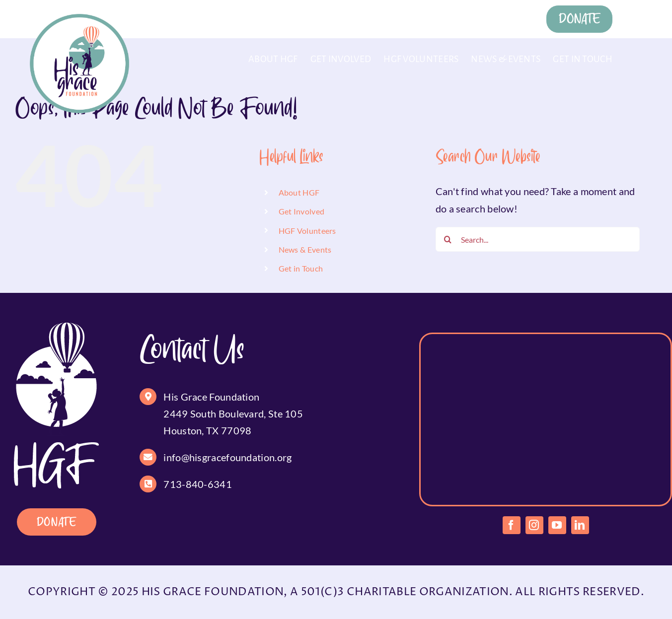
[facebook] (512, 525)
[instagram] (534, 525)
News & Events (305, 249)
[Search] (448, 239)
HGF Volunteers (307, 231)
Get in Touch (301, 268)
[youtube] (557, 525)
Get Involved (302, 211)
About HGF (299, 192)
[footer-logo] (56, 328)
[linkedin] (580, 525)
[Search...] (538, 239)
